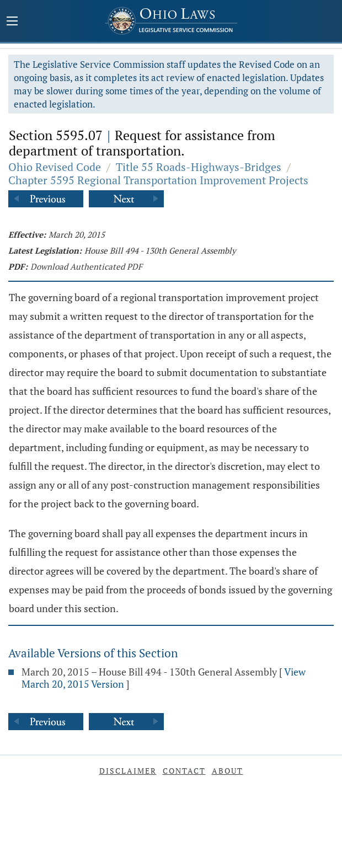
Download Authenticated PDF (86, 266)
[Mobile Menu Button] (12, 22)
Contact (184, 771)
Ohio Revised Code (55, 167)
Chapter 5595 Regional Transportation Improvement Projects (158, 180)
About (228, 771)
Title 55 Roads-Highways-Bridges (199, 167)
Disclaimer (128, 771)
